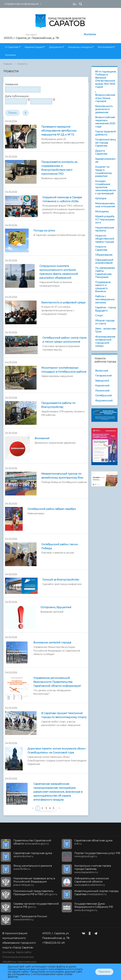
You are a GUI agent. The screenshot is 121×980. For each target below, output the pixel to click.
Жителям (90, 34)
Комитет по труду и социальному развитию (103, 172)
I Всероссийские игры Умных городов (105, 97)
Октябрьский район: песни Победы (60, 546)
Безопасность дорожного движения (104, 109)
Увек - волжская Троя (105, 330)
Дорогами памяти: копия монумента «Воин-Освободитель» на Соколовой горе (57, 751)
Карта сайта (24, 952)
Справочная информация (22, 4)
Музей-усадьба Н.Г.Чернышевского (105, 219)
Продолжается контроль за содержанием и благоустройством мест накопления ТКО (59, 168)
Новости (22, 64)
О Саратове (12, 47)
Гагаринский (103, 376)
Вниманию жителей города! (52, 643)
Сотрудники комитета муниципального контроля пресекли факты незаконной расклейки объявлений (59, 272)
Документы (55, 47)
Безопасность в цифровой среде (63, 303)
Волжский (102, 371)
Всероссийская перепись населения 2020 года (105, 122)
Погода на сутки (44, 231)
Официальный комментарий (104, 261)
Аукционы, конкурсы (80, 47)
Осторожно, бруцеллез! (56, 607)
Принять (104, 972)
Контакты (10, 55)
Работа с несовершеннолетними (105, 299)
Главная (8, 64)
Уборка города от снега (105, 322)
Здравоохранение (105, 160)
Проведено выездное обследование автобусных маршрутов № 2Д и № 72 (59, 131)
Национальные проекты (105, 229)
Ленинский (102, 391)
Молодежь (102, 211)
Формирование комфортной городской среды (105, 341)
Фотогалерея (105, 47)
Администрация (34, 47)
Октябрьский (103, 395)
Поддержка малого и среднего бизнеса (103, 287)
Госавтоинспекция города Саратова (105, 143)
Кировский (102, 386)
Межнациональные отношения (105, 205)
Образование (104, 255)
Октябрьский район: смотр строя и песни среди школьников (64, 340)
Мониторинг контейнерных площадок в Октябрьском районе (64, 370)
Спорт (99, 315)
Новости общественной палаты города (105, 239)
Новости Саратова (101, 248)
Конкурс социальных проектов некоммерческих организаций (105, 187)
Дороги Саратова (101, 152)
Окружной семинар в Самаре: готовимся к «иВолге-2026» (62, 199)
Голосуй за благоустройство (61, 580)
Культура (101, 198)
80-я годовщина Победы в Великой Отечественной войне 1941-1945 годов (105, 79)
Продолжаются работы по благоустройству (58, 405)
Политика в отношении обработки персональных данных (19, 962)
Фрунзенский (104, 401)
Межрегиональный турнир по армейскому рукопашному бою (62, 476)
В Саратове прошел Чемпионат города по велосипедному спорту (64, 715)
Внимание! (42, 438)
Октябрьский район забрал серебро (52, 509)
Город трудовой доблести (105, 133)
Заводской (102, 381)
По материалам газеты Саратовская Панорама (105, 273)
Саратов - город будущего (105, 309)
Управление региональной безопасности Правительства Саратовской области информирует (57, 682)
